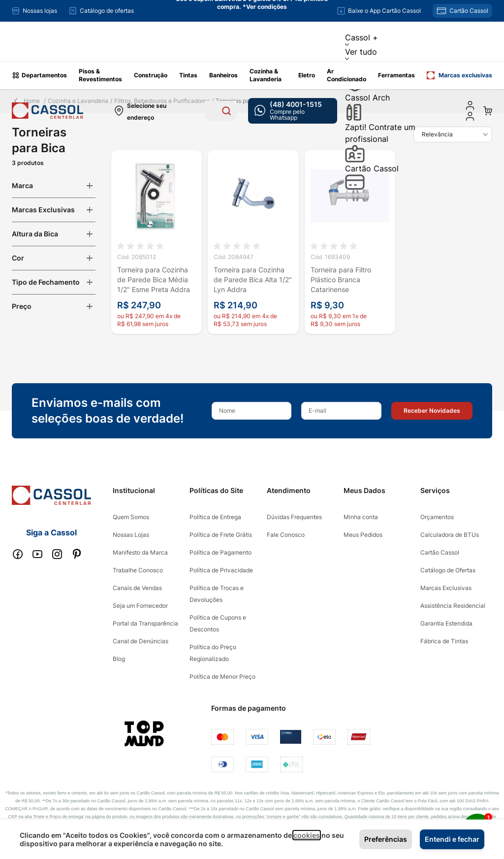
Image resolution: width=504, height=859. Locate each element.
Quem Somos (131, 517)
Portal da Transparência (145, 623)
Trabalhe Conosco (138, 570)
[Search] (226, 111)
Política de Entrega (215, 517)
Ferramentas (396, 75)
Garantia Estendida (446, 623)
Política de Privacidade (221, 570)
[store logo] (47, 111)
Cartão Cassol (372, 177)
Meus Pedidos (363, 535)
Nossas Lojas (131, 535)
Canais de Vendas (137, 588)
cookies (307, 835)
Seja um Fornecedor (140, 606)
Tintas (188, 75)
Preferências (386, 839)
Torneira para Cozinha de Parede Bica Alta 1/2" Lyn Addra (253, 280)
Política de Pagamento (220, 552)
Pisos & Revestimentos (100, 75)
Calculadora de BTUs (450, 535)
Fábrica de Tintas (444, 641)
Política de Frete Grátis (221, 535)
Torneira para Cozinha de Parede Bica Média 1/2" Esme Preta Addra (154, 280)
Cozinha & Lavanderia (266, 75)
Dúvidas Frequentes (294, 517)
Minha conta (361, 517)
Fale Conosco (286, 535)
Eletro (307, 75)
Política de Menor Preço (222, 677)
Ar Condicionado (346, 75)
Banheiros (223, 75)
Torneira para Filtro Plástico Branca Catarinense (341, 280)
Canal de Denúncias (141, 641)
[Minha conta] (470, 105)
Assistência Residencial (453, 606)
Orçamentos (437, 517)
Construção (151, 75)
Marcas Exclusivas (446, 588)
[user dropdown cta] (470, 116)
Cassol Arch (367, 107)
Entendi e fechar (452, 839)
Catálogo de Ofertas (448, 570)
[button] (432, 411)
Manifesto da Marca (140, 552)
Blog (119, 659)
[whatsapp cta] (293, 111)
